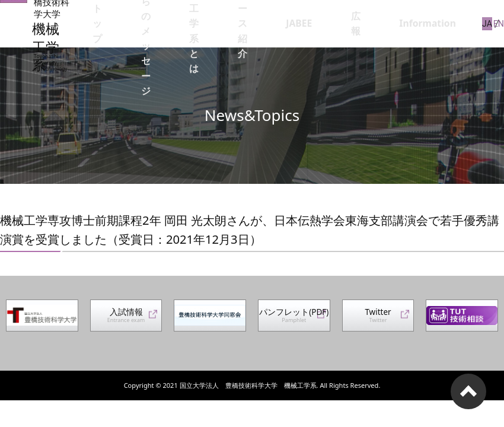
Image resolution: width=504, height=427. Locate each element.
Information (435, 23)
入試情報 (126, 319)
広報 (388, 23)
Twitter (378, 319)
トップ (145, 23)
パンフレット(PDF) (291, 319)
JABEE (355, 23)
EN (499, 23)
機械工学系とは (262, 23)
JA (481, 23)
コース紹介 (312, 23)
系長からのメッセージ (199, 23)
